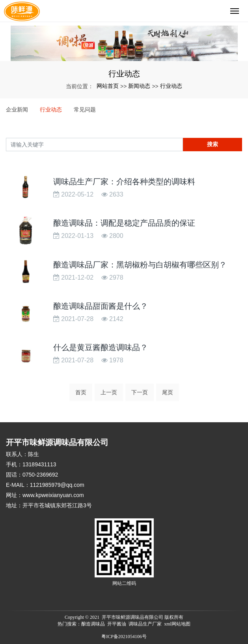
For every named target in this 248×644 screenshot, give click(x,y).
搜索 (213, 144)
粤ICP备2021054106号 (124, 637)
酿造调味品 (93, 624)
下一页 (140, 392)
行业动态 (171, 86)
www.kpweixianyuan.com (53, 495)
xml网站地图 (177, 624)
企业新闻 (17, 109)
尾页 (168, 392)
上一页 (109, 392)
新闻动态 (139, 86)
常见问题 (85, 109)
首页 (81, 392)
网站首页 (108, 86)
